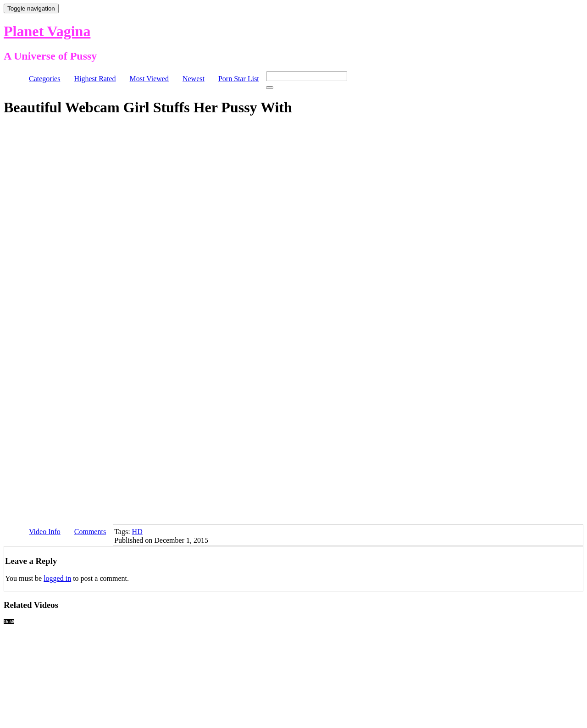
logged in (57, 578)
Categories (44, 79)
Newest (194, 79)
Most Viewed (149, 79)
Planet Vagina (47, 31)
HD (137, 532)
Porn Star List (239, 79)
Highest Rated (95, 79)
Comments (90, 532)
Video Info (45, 532)
